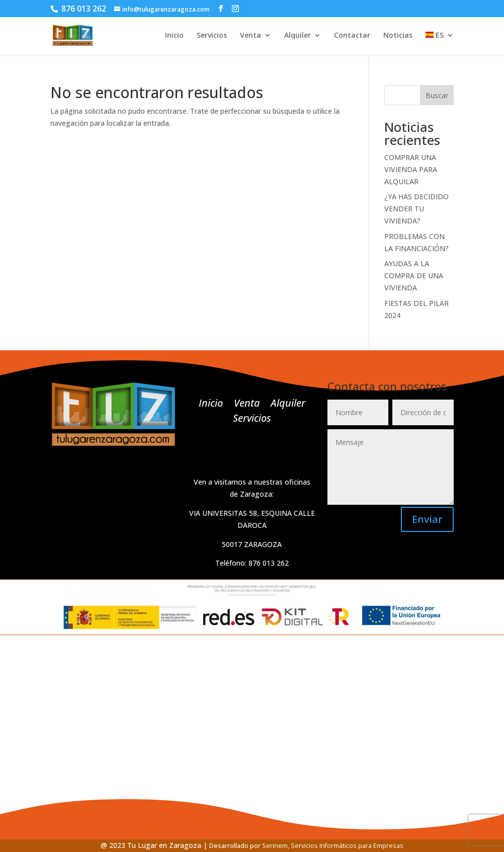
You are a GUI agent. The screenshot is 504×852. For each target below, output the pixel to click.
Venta (250, 36)
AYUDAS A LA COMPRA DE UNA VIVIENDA (414, 276)
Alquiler (298, 36)
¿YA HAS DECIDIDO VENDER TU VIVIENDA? (416, 209)
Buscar (437, 95)
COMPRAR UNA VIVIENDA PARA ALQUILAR (411, 169)
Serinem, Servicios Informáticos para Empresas (333, 846)
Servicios (212, 36)
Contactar (352, 36)
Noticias (398, 36)
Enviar (427, 519)
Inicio (174, 36)
